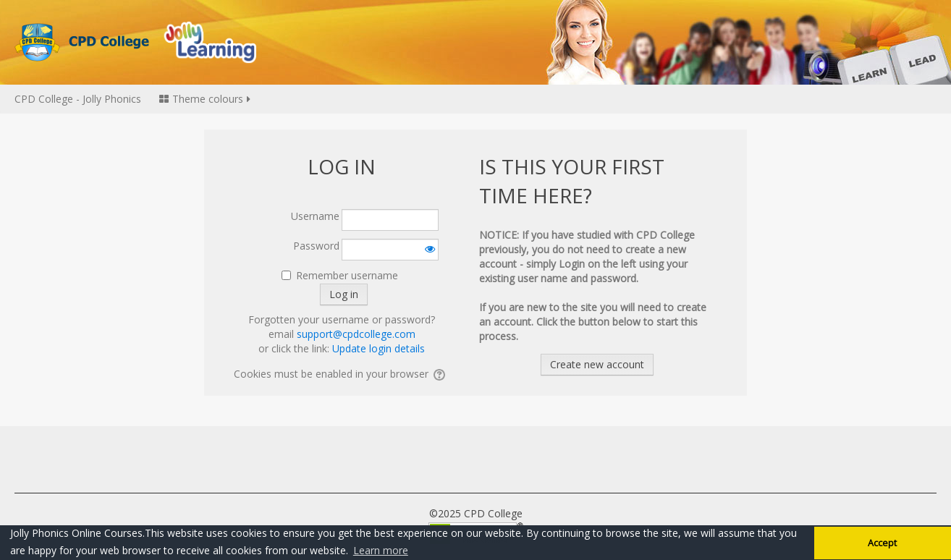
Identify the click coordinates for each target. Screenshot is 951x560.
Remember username (347, 275)
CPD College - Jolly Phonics (78, 99)
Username (315, 216)
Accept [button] (882, 543)
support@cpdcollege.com (356, 334)
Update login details (379, 348)
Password (316, 246)
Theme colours (206, 99)
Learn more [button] (381, 550)
